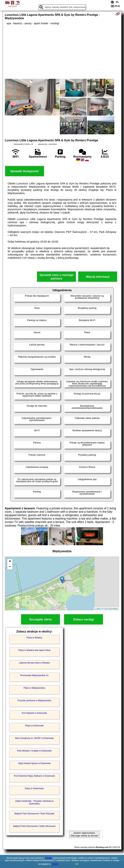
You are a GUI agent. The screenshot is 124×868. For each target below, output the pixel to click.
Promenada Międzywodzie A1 (34, 675)
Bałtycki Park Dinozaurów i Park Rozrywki (34, 814)
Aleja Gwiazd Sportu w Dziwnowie (34, 763)
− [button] (10, 567)
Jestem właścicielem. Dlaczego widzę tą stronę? (84, 834)
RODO (55, 864)
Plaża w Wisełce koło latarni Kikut (34, 650)
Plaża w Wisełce (34, 638)
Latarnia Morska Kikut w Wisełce (34, 663)
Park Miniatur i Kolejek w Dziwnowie (34, 751)
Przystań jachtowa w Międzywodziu (34, 701)
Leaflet (98, 609)
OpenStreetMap (111, 609)
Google (48, 858)
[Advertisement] (62, 52)
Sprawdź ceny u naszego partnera (56, 277)
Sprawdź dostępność (25, 171)
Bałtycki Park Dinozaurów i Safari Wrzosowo (34, 826)
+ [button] (10, 562)
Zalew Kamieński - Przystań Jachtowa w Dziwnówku (34, 802)
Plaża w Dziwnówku (34, 788)
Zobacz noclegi (84, 619)
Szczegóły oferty (40, 619)
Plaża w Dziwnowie (34, 726)
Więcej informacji (98, 277)
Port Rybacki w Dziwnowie (34, 713)
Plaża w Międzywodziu (34, 688)
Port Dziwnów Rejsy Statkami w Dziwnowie (34, 776)
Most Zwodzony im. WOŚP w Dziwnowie (34, 738)
